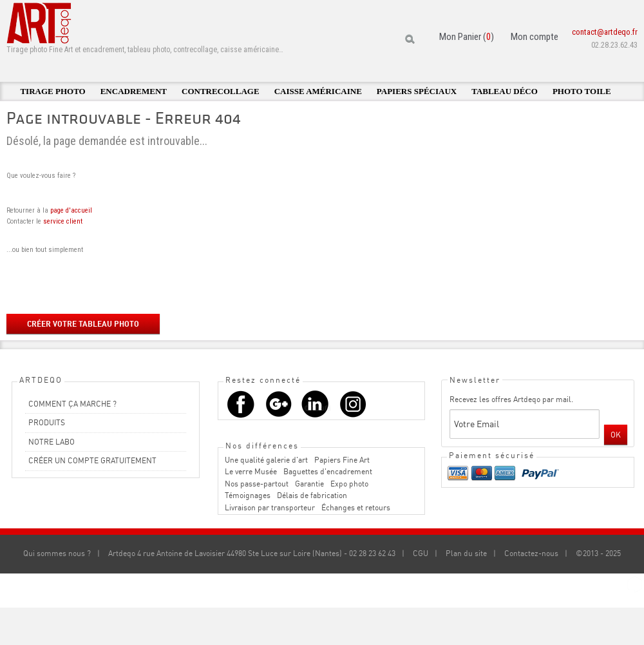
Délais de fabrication (312, 495)
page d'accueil (71, 210)
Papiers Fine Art (342, 460)
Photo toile (582, 91)
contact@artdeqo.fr (605, 32)
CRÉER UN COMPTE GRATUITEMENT (92, 460)
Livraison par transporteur (270, 507)
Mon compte (535, 37)
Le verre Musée (251, 471)
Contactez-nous (531, 553)
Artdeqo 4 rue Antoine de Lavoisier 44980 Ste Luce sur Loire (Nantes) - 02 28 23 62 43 (252, 553)
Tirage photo (52, 91)
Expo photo (349, 484)
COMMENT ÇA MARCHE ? (72, 404)
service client (63, 221)
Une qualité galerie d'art (266, 460)
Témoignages (248, 495)
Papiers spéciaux (417, 91)
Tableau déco (505, 91)
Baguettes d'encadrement (328, 471)
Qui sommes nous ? (57, 553)
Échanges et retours (356, 507)
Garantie (309, 484)
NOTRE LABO (52, 442)
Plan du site (466, 553)
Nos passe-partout (257, 484)
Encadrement (134, 91)
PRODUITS (47, 422)
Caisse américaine (318, 91)
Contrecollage (221, 91)
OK (616, 435)
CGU (421, 553)
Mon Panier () (467, 37)
